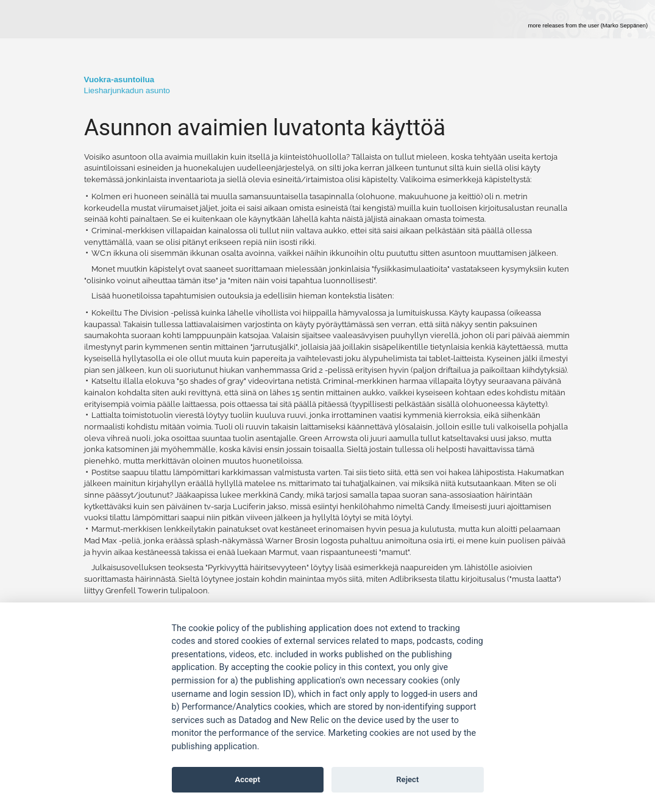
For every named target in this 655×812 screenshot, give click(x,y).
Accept (248, 779)
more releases (588, 26)
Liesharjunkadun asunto (127, 90)
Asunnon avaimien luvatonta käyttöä (265, 127)
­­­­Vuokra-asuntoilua (119, 79)
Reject (407, 779)
